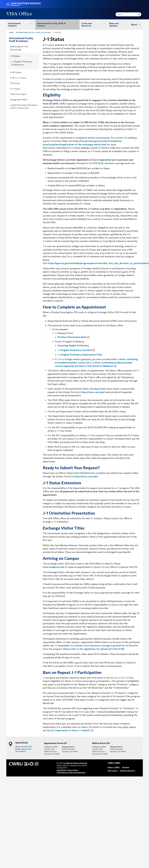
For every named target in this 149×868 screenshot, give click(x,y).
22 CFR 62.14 (96, 163)
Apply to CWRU (114, 767)
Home (11, 32)
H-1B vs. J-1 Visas (18, 78)
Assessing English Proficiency (73, 345)
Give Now (126, 767)
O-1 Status (15, 89)
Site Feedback (21, 751)
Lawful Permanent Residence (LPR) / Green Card (24, 107)
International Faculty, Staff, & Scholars (58, 23)
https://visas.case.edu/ (93, 392)
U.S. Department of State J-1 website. (71, 730)
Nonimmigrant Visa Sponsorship (19, 48)
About (137, 25)
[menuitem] (21, 25)
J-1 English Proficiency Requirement (22, 63)
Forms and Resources (94, 23)
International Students (22, 23)
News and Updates (114, 25)
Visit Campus (112, 771)
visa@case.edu (57, 567)
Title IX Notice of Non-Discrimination (71, 773)
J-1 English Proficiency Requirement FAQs (80, 355)
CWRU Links (114, 763)
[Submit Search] (139, 14)
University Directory (127, 771)
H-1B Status (16, 72)
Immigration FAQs (19, 100)
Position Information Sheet (72, 337)
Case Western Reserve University (75, 763)
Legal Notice (61, 770)
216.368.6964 (26, 747)
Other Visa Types (18, 94)
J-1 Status (15, 56)
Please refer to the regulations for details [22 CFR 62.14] (93, 649)
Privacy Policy (73, 770)
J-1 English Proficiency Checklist (75, 350)
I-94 (91, 576)
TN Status (15, 83)
